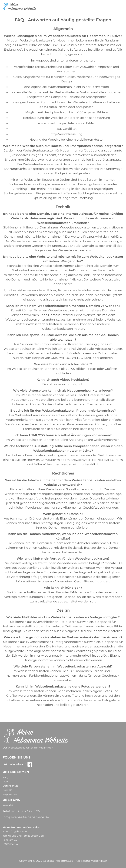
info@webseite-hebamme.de (26, 817)
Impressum (10, 794)
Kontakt (8, 790)
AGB (5, 782)
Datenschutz (10, 786)
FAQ (5, 777)
